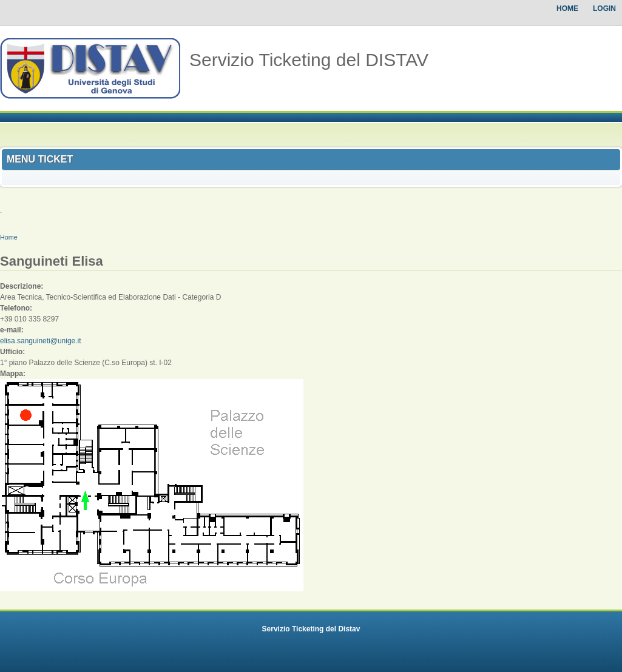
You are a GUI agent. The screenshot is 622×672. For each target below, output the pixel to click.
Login (604, 8)
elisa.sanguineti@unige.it (41, 341)
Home (567, 8)
